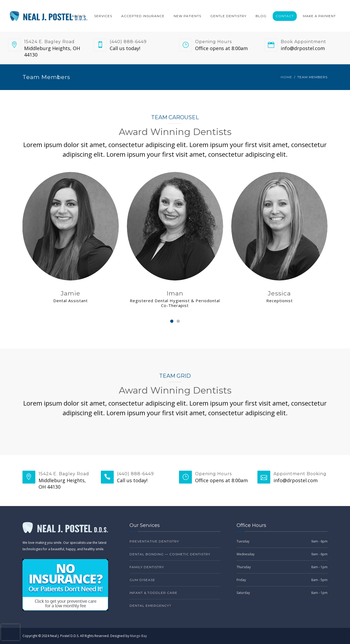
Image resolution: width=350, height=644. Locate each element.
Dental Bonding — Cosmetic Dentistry (170, 554)
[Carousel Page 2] (178, 321)
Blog (261, 16)
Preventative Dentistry (154, 541)
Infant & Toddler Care (153, 593)
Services (103, 16)
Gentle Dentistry (228, 16)
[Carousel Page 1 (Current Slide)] (172, 321)
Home (286, 77)
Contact (285, 16)
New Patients (187, 16)
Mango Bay (138, 636)
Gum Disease (142, 580)
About (78, 16)
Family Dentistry (147, 567)
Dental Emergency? (150, 606)
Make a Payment (319, 16)
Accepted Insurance (143, 16)
